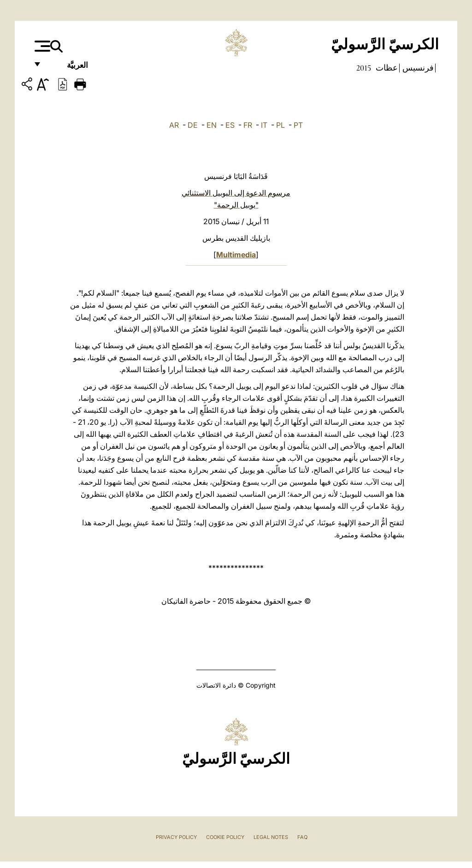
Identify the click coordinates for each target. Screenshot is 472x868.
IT (264, 125)
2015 (364, 68)
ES (230, 125)
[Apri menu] (41, 46)
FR (248, 125)
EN (212, 125)
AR (174, 125)
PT (298, 125)
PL (280, 125)
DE (193, 125)
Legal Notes (271, 837)
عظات (386, 68)
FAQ (302, 837)
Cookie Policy (225, 837)
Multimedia (236, 255)
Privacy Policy (176, 837)
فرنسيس (417, 68)
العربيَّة (68, 68)
